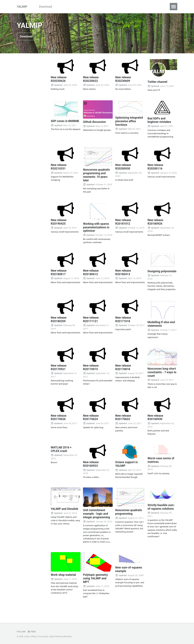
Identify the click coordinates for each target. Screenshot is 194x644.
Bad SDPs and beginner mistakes (160, 120)
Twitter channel (158, 82)
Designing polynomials (156, 272)
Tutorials (63, 7)
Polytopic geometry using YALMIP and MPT (96, 580)
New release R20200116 (156, 167)
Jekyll (51, 637)
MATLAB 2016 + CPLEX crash (62, 451)
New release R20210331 (59, 167)
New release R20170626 (59, 420)
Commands (115, 7)
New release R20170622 (123, 420)
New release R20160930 (156, 420)
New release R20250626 (59, 79)
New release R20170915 (91, 370)
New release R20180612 (91, 272)
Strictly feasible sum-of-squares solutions (162, 509)
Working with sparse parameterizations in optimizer (97, 227)
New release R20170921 (59, 370)
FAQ (159, 7)
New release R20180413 (123, 272)
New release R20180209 (59, 322)
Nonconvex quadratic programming (129, 514)
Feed (32, 632)
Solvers (133, 7)
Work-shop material (64, 577)
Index (147, 7)
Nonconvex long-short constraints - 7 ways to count (162, 375)
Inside (97, 7)
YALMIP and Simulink (65, 511)
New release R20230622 (91, 79)
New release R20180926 (156, 221)
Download (45, 7)
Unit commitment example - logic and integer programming (97, 516)
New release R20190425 (59, 221)
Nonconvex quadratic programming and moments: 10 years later (97, 175)
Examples (81, 7)
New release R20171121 (91, 322)
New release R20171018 (123, 322)
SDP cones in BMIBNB (65, 121)
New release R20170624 (91, 420)
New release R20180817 (59, 272)
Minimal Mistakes (64, 637)
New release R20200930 (123, 167)
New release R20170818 (123, 370)
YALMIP (22, 7)
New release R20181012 (123, 221)
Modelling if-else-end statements (162, 327)
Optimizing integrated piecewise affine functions (129, 121)
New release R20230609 (123, 79)
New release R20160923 (91, 466)
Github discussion (95, 122)
